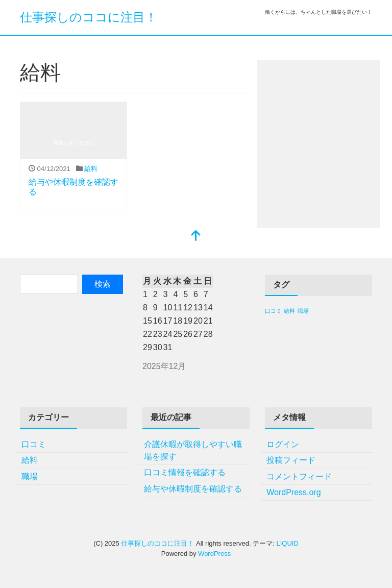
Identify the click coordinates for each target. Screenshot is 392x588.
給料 (91, 169)
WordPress (214, 554)
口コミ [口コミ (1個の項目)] (273, 311)
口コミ (34, 444)
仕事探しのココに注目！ (89, 17)
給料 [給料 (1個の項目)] (289, 311)
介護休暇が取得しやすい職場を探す (193, 450)
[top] (196, 237)
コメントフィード (299, 476)
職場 (30, 476)
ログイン (283, 444)
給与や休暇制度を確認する (193, 489)
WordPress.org (293, 492)
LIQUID (287, 543)
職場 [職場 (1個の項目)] (303, 311)
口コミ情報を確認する (185, 472)
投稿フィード (291, 460)
